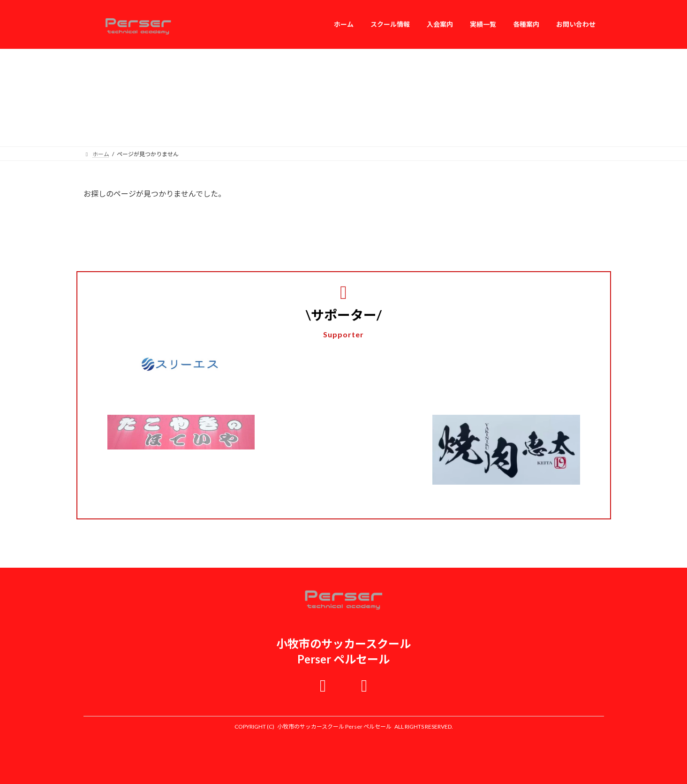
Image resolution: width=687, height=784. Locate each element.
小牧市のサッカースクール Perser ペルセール (334, 727)
